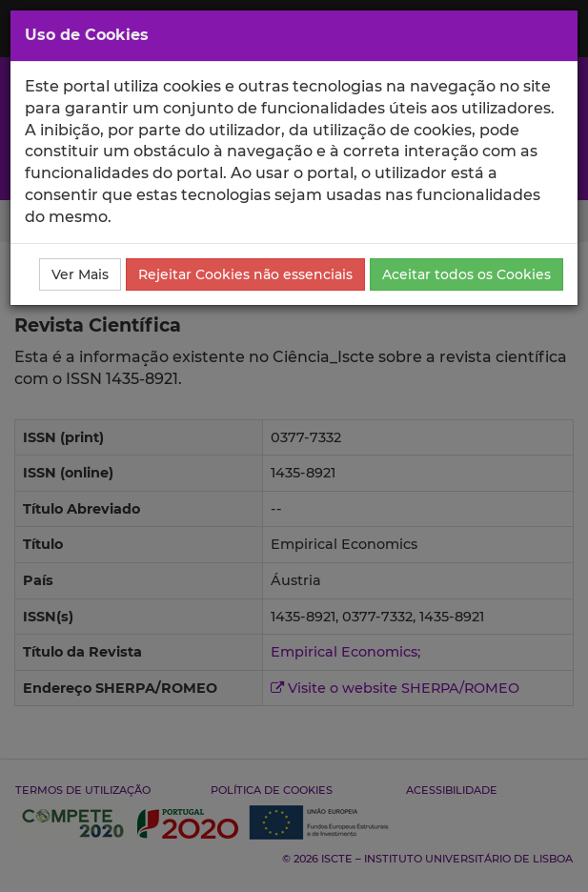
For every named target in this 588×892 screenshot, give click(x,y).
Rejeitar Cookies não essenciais (245, 274)
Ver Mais (80, 274)
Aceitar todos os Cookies (466, 274)
